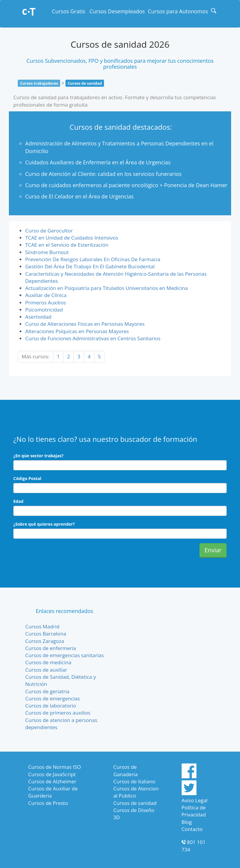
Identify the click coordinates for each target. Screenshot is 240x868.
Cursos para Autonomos (178, 11)
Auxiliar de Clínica (46, 295)
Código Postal (27, 478)
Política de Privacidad (194, 811)
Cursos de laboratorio (51, 706)
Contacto (192, 829)
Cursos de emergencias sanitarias (64, 655)
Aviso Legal (195, 800)
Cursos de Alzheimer (52, 781)
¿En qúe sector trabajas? (38, 456)
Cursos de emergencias (52, 698)
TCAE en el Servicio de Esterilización (67, 245)
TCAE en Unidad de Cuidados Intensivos (72, 238)
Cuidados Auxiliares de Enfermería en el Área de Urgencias (98, 162)
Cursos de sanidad (135, 803)
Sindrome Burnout (47, 252)
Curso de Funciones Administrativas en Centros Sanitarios (93, 338)
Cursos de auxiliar (46, 670)
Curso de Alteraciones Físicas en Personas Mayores (85, 324)
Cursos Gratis (68, 11)
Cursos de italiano (135, 781)
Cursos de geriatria (47, 691)
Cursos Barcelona (46, 634)
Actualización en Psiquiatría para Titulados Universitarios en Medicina (107, 288)
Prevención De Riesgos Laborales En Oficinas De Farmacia (93, 259)
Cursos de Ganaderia (126, 770)
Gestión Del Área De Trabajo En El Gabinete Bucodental (90, 266)
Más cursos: (36, 356)
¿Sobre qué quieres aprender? (44, 524)
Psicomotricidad (44, 310)
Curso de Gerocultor (49, 231)
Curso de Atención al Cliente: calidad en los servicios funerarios (103, 174)
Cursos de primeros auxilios (58, 713)
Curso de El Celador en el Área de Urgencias (79, 196)
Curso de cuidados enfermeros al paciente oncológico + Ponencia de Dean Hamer (126, 185)
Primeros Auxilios (46, 303)
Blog (187, 822)
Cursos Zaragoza (45, 641)
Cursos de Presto (48, 803)
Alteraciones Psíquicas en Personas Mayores (77, 331)
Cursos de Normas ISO (55, 767)
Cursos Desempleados (117, 11)
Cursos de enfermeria (51, 648)
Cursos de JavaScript (52, 774)
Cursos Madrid (42, 626)
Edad (18, 501)
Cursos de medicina (48, 662)
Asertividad (38, 317)
